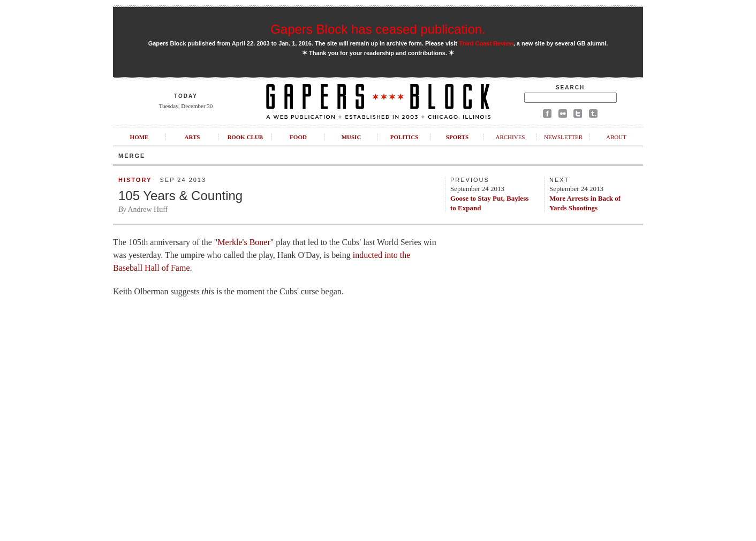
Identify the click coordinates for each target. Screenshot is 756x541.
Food (298, 137)
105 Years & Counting (180, 196)
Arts (192, 137)
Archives (510, 137)
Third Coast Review (486, 43)
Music (351, 137)
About (616, 137)
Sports (457, 137)
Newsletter (563, 137)
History (135, 180)
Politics (405, 137)
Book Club (245, 137)
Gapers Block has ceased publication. (378, 29)
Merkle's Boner (244, 242)
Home (139, 137)
